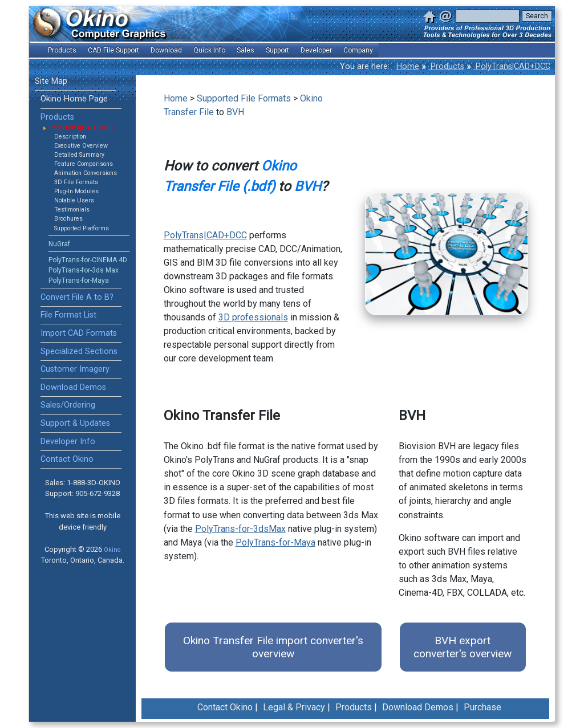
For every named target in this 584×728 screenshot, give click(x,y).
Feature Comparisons (84, 164)
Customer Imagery (75, 369)
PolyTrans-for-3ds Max (84, 270)
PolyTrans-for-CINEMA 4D (88, 260)
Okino (112, 550)
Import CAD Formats (79, 333)
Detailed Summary (79, 155)
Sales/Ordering (68, 405)
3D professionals (253, 317)
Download (166, 50)
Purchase (482, 707)
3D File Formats (76, 182)
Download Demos (73, 387)
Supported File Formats (244, 98)
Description (70, 137)
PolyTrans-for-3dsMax (240, 529)
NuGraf (59, 244)
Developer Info (68, 442)
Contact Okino (67, 459)
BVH (235, 112)
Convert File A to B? (77, 297)
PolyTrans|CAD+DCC (512, 66)
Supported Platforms (82, 228)
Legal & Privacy (294, 707)
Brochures (68, 219)
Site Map (51, 81)
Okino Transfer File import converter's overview (273, 647)
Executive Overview (81, 146)
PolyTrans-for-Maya (79, 280)
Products (446, 66)
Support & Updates (75, 423)
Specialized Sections (79, 351)
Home (408, 66)
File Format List (68, 315)
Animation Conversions (86, 173)
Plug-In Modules (76, 191)
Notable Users (74, 200)
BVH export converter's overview (463, 647)
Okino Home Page (74, 99)
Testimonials (72, 210)
